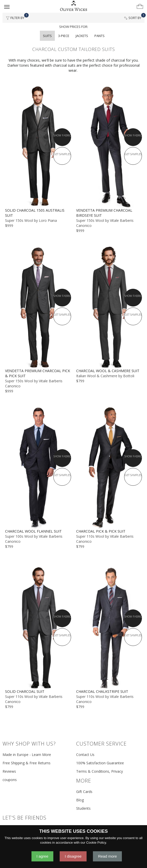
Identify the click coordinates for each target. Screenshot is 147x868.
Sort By (134, 16)
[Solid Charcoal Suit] (38, 628)
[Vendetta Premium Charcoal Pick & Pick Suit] (38, 307)
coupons (10, 780)
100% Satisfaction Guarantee (100, 763)
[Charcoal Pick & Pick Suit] (109, 468)
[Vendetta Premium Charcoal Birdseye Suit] (109, 147)
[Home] (74, 6)
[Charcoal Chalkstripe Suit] (109, 628)
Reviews (9, 771)
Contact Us (85, 755)
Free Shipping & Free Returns (27, 763)
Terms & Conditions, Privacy (100, 771)
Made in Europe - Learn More (27, 755)
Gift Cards (84, 792)
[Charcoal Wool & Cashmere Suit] (109, 307)
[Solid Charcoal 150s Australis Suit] (38, 147)
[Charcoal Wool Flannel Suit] (38, 468)
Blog (80, 800)
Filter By (17, 16)
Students (83, 808)
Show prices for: (74, 27)
